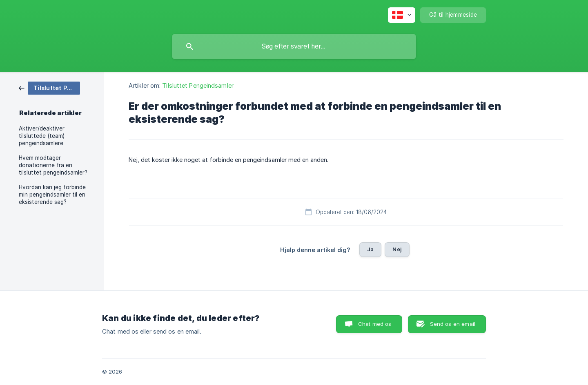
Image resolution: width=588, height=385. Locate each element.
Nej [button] (397, 249)
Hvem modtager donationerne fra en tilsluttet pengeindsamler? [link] (53, 165)
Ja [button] (370, 249)
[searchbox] (294, 46)
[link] (49, 87)
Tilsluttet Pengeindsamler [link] (198, 85)
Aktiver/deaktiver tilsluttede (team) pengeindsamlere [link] (42, 136)
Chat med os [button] (375, 324)
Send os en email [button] (453, 324)
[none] (402, 15)
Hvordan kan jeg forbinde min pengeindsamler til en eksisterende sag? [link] (52, 195)
